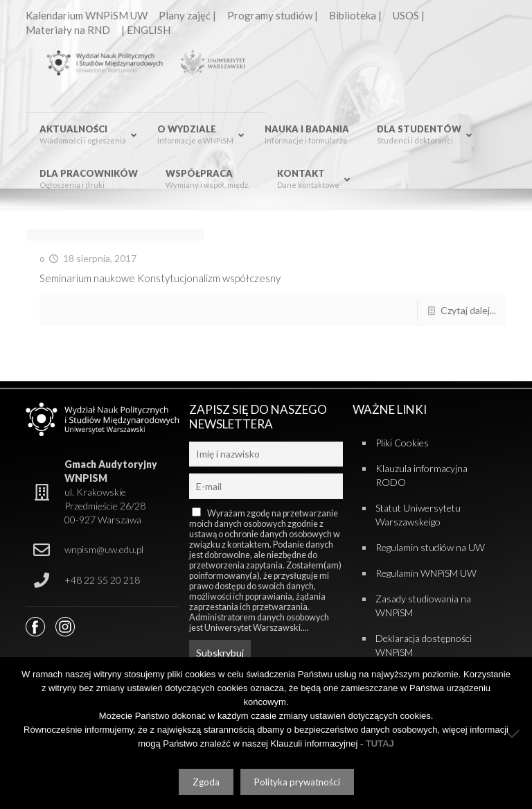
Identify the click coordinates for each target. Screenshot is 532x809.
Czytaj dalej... (468, 310)
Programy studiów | (273, 15)
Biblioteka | (355, 15)
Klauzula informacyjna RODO (422, 475)
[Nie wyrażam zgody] (515, 733)
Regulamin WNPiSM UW (426, 573)
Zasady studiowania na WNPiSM (423, 606)
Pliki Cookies (402, 443)
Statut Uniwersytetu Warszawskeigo (418, 515)
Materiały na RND (68, 30)
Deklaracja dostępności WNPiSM (424, 645)
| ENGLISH (146, 30)
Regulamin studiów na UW (430, 547)
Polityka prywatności (297, 782)
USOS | (409, 15)
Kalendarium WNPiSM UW (87, 15)
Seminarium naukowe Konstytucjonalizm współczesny (160, 278)
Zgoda (206, 782)
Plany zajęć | (187, 15)
